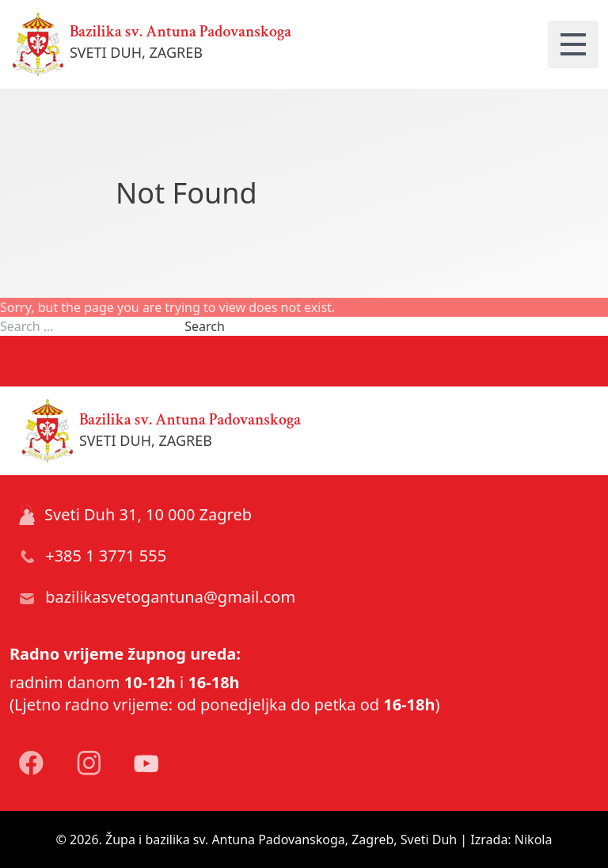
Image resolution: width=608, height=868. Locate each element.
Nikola (534, 839)
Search (205, 326)
